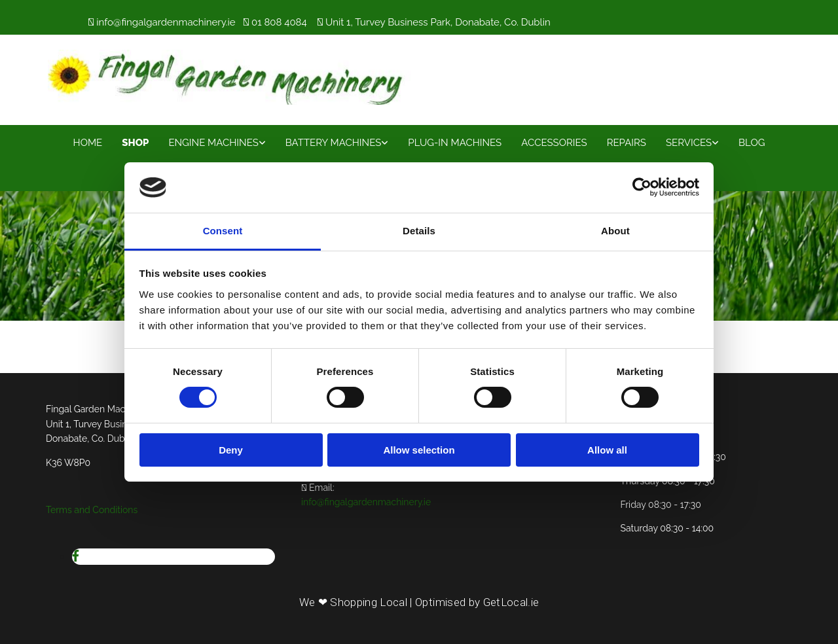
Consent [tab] (223, 231)
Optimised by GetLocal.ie (477, 602)
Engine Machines (213, 143)
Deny (231, 450)
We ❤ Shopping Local (353, 602)
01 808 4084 (279, 22)
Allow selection (419, 450)
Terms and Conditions (92, 510)
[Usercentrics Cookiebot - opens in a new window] (642, 187)
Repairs (627, 143)
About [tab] (615, 231)
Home (88, 143)
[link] (217, 142)
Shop (135, 143)
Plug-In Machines (455, 143)
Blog (752, 143)
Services (689, 143)
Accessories (554, 143)
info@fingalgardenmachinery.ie (166, 22)
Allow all (607, 450)
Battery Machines (333, 143)
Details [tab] (419, 231)
